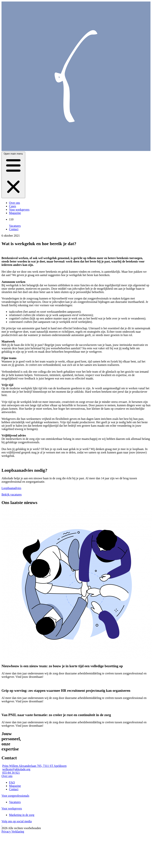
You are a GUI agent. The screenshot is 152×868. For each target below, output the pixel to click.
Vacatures (15, 226)
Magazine (15, 213)
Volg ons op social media (17, 821)
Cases (13, 206)
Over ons (14, 203)
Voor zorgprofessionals (15, 796)
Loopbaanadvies (11, 488)
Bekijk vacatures (12, 494)
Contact (14, 229)
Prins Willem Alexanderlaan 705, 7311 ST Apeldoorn (34, 766)
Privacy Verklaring (13, 831)
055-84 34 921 (11, 773)
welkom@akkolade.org (16, 769)
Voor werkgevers (19, 210)
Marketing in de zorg (22, 815)
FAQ (12, 782)
